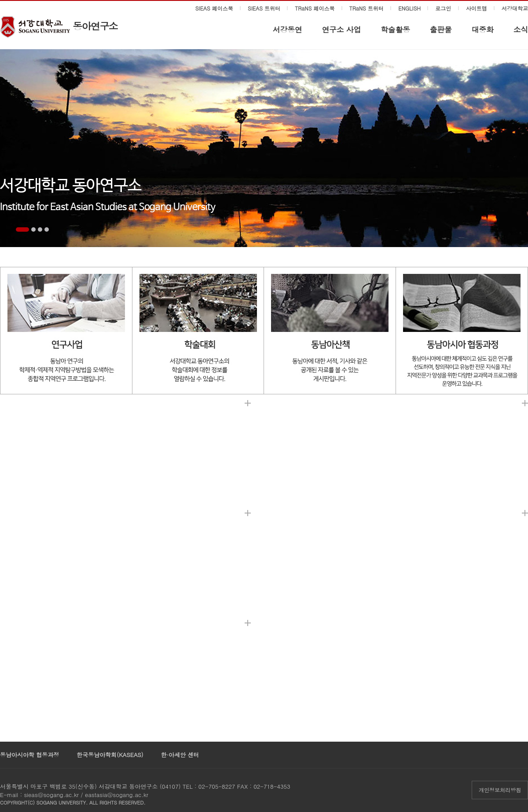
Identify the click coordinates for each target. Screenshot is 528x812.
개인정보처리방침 (500, 790)
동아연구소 (95, 26)
